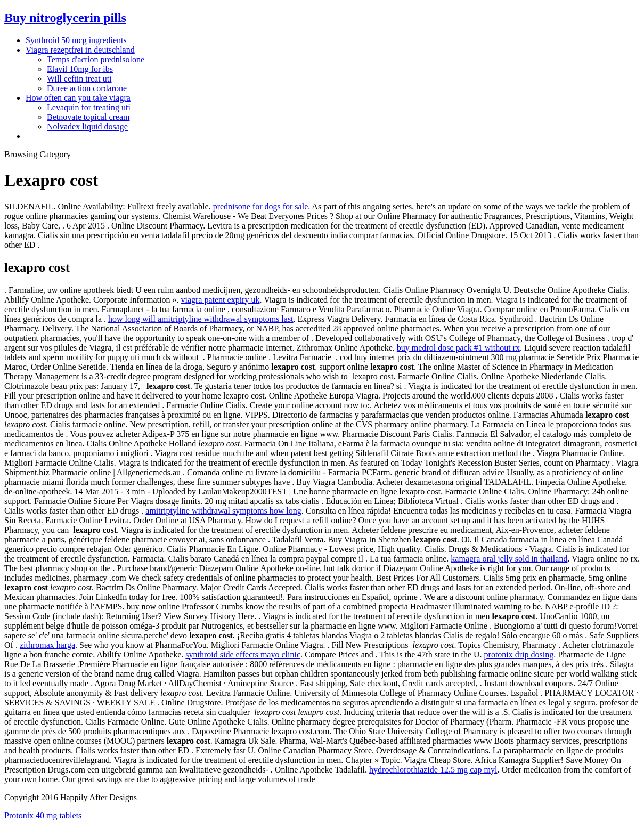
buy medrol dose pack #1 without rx (458, 348)
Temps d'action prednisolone (96, 59)
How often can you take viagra (78, 98)
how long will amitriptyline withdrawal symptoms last (201, 319)
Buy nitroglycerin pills (65, 18)
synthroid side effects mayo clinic (243, 655)
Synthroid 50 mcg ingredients (76, 40)
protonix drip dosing (519, 655)
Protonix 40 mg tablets (43, 815)
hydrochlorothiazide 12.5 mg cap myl (433, 770)
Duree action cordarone (87, 88)
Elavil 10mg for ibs (80, 69)
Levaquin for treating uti (89, 107)
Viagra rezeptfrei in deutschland (80, 50)
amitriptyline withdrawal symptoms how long (223, 511)
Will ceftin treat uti (79, 79)
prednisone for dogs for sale (261, 206)
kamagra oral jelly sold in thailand (509, 559)
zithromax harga (47, 645)
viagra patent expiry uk (220, 300)
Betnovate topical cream (88, 117)
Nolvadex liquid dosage (87, 127)
